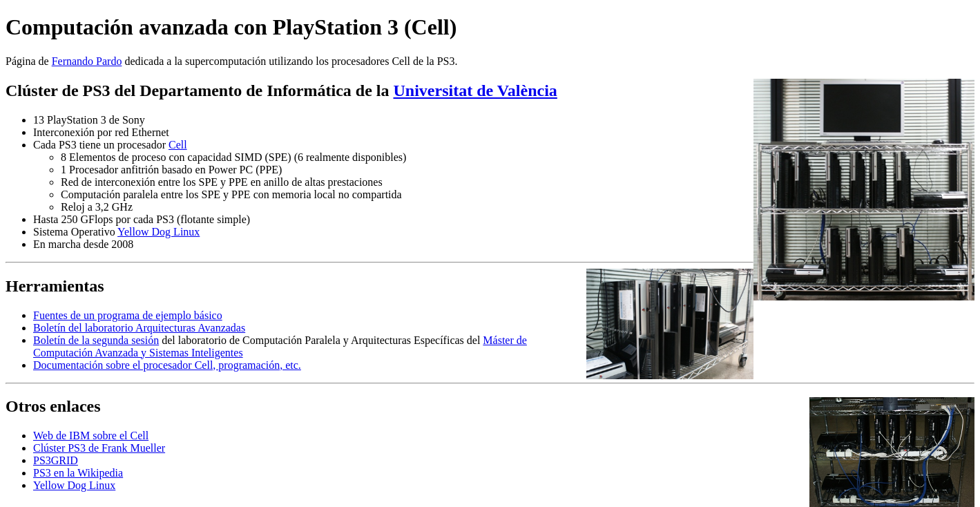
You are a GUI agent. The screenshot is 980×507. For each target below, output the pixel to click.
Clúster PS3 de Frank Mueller (99, 448)
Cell (178, 145)
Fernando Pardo (87, 61)
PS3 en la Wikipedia (78, 473)
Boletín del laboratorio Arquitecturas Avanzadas (139, 328)
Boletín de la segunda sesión (96, 340)
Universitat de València (475, 90)
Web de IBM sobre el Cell (91, 436)
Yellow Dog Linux (158, 232)
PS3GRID (56, 460)
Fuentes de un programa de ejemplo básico (128, 315)
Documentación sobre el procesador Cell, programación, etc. (167, 365)
